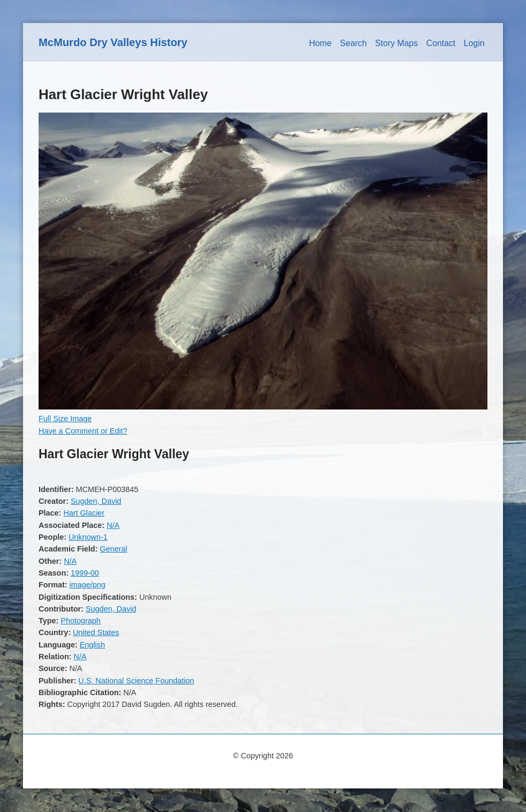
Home (320, 43)
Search (354, 43)
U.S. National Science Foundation (136, 681)
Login (474, 43)
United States (96, 632)
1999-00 (85, 573)
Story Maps (396, 43)
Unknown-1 (88, 537)
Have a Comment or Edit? (83, 431)
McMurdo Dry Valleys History (113, 42)
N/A (113, 525)
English (92, 645)
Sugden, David (96, 501)
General (113, 549)
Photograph (80, 621)
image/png (88, 585)
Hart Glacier (84, 513)
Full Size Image (65, 419)
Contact (441, 43)
